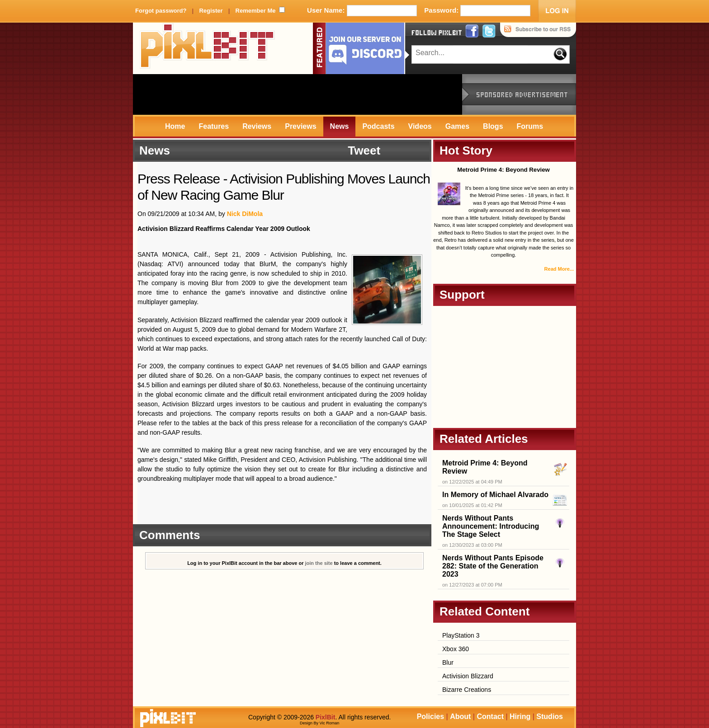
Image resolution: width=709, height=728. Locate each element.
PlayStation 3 (461, 635)
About (460, 716)
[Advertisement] (298, 94)
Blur (448, 662)
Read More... (559, 269)
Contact (490, 716)
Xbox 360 (456, 649)
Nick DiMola (245, 214)
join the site (319, 563)
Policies (430, 716)
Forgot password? (161, 11)
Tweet (364, 150)
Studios (550, 716)
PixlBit (208, 48)
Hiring (520, 716)
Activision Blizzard (468, 676)
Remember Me (256, 11)
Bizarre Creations (467, 690)
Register (211, 11)
